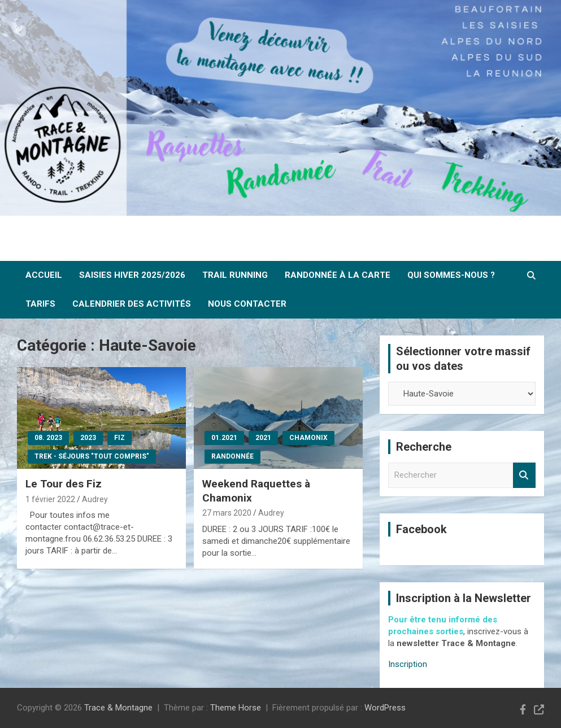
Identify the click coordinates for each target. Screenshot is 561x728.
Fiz (119, 438)
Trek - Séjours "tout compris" (92, 456)
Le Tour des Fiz (64, 484)
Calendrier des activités (132, 304)
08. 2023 (48, 438)
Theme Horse (236, 708)
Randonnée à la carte (338, 275)
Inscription (408, 664)
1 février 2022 (50, 499)
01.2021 (224, 438)
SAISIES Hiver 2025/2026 (132, 275)
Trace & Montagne (118, 708)
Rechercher (524, 475)
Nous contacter (247, 304)
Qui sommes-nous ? (451, 275)
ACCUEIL (44, 275)
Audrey (95, 499)
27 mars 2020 (227, 513)
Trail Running (235, 275)
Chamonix (308, 438)
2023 (88, 438)
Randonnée (232, 456)
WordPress (385, 708)
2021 (263, 438)
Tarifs (40, 304)
